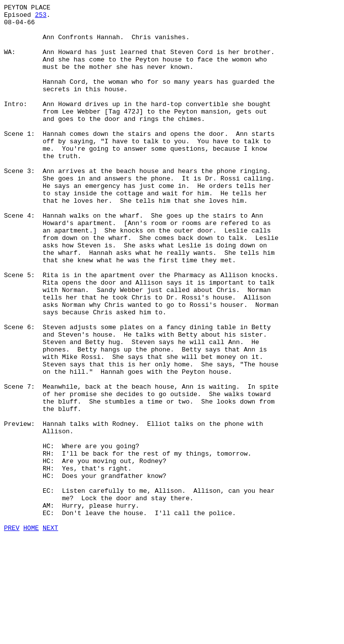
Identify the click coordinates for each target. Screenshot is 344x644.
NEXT (50, 633)
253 (40, 17)
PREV (12, 633)
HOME (31, 633)
